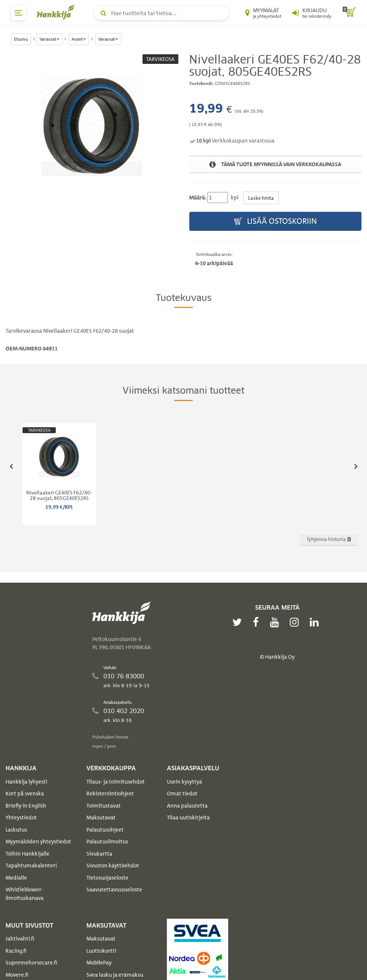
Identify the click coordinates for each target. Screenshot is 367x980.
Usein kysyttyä (184, 782)
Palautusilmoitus (107, 842)
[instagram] (296, 622)
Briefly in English (26, 806)
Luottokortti (101, 951)
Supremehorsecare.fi (31, 963)
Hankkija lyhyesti (26, 782)
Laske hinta (261, 198)
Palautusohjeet (105, 830)
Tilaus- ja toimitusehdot (116, 782)
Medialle (16, 878)
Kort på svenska (25, 794)
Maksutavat (101, 818)
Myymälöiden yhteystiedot (38, 842)
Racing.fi (16, 951)
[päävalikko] (18, 13)
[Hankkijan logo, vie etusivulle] (57, 12)
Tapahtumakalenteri (31, 866)
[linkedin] (316, 622)
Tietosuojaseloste (107, 878)
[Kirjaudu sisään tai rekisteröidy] (312, 13)
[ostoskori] (349, 13)
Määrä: (198, 198)
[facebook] (258, 622)
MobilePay (99, 963)
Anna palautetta (187, 806)
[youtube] (276, 622)
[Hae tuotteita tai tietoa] (161, 13)
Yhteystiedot (21, 818)
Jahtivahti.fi (20, 939)
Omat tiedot (182, 794)
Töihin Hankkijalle (28, 854)
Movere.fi (17, 975)
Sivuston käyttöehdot (113, 866)
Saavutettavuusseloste (114, 890)
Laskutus (16, 830)
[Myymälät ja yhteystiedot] (263, 13)
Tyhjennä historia (329, 539)
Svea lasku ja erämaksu (115, 975)
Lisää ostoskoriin (275, 221)
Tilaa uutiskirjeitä (188, 818)
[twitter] (239, 622)
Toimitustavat (104, 806)
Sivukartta (99, 854)
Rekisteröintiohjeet (110, 794)
